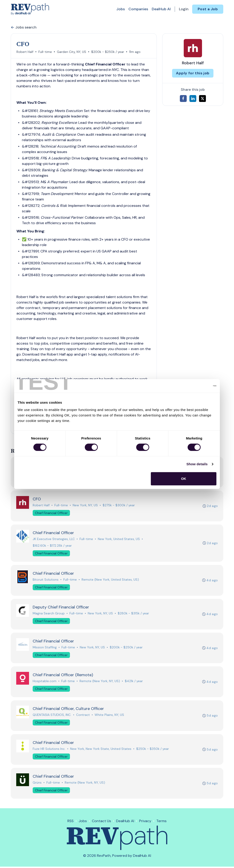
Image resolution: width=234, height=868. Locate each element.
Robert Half (25, 52)
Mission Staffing (45, 648)
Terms (161, 822)
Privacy (145, 822)
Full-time (45, 52)
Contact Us (101, 822)
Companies (138, 9)
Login (184, 9)
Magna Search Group (49, 614)
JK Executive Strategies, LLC (54, 539)
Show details (197, 464)
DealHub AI (161, 9)
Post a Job (208, 9)
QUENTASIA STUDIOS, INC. (52, 716)
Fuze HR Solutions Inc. (49, 750)
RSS (70, 822)
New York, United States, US (119, 539)
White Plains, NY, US (109, 716)
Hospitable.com (45, 682)
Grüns (37, 784)
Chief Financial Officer (51, 513)
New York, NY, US (85, 505)
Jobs (121, 9)
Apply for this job (193, 73)
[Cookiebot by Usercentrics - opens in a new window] (196, 386)
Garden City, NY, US (72, 52)
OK (184, 479)
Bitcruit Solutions (46, 580)
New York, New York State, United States (101, 750)
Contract (83, 716)
